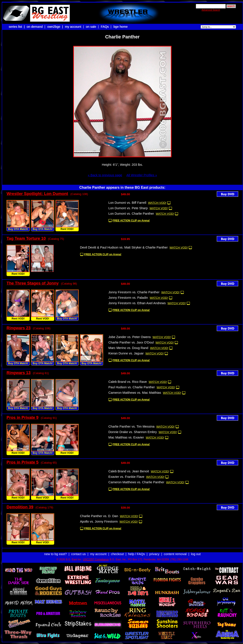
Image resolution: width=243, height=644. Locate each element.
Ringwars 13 (19, 373)
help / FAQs (136, 554)
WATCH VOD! (157, 203)
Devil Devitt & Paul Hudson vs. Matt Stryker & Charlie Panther (124, 247)
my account (73, 27)
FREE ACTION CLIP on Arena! (131, 221)
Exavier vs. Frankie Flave (126, 477)
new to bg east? (55, 554)
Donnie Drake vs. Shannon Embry (133, 432)
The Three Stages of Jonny (33, 283)
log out (196, 554)
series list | (17, 27)
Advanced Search (211, 10)
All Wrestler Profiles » (142, 175)
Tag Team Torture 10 (26, 238)
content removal (175, 554)
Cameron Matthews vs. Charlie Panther (136, 482)
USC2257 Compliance (96, 559)
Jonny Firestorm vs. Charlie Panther (134, 292)
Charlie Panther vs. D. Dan (99, 516)
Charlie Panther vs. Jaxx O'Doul (131, 342)
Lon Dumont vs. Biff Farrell (127, 203)
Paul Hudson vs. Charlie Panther (132, 387)
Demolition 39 (20, 507)
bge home (121, 27)
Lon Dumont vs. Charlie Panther (131, 214)
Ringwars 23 (19, 328)
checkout (117, 554)
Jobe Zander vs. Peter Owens (130, 337)
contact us (79, 554)
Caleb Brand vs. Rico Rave (128, 382)
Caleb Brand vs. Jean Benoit (129, 471)
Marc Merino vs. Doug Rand (128, 348)
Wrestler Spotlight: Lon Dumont (37, 194)
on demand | (36, 27)
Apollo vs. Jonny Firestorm (99, 521)
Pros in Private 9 (23, 417)
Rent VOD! (67, 229)
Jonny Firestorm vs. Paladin (128, 298)
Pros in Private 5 (23, 462)
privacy (154, 554)
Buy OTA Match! (18, 229)
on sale (91, 27)
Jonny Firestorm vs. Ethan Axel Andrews (137, 303)
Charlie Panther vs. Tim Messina (131, 426)
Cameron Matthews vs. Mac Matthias (135, 393)
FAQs (105, 27)
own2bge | (56, 27)
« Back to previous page (105, 175)
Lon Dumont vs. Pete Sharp (128, 208)
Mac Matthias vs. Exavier (126, 437)
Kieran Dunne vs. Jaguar (126, 353)
